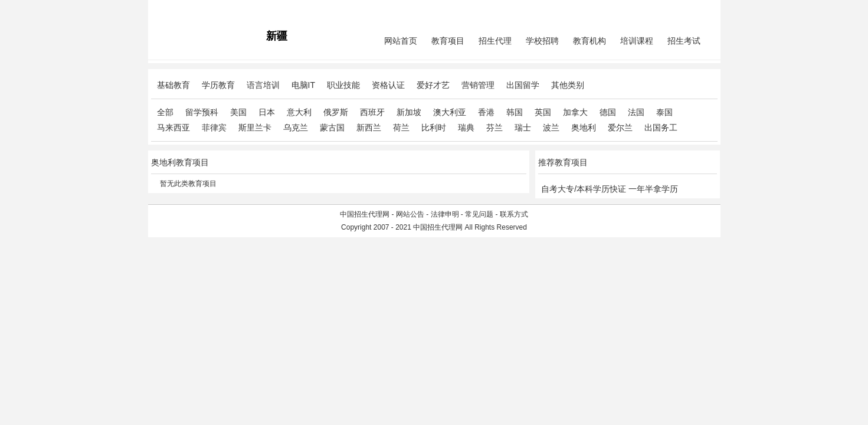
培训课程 (637, 41)
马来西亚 (173, 127)
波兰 (551, 127)
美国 (238, 112)
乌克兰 (296, 127)
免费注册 (703, 9)
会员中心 (673, 9)
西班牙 (372, 112)
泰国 (664, 112)
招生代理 (495, 41)
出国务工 (661, 127)
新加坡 (409, 112)
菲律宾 (214, 127)
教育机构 (589, 41)
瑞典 (466, 127)
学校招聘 (542, 41)
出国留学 (523, 85)
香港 (486, 112)
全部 (165, 112)
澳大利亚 (450, 112)
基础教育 (173, 85)
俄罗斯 (336, 112)
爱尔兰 (620, 127)
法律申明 (445, 214)
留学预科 (202, 112)
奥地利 (584, 127)
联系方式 (514, 214)
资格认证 (388, 85)
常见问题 (479, 214)
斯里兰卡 (255, 127)
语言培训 (263, 85)
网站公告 (410, 214)
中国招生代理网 (365, 214)
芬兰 (494, 127)
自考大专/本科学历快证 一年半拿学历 (610, 189)
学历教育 (218, 85)
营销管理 (478, 85)
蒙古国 (332, 127)
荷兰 (401, 127)
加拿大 (575, 112)
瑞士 (523, 127)
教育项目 (448, 41)
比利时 (434, 127)
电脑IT (303, 85)
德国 (608, 112)
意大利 (299, 112)
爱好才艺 (433, 85)
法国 (636, 112)
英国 (543, 112)
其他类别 (568, 85)
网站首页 (401, 41)
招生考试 (684, 41)
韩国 (515, 112)
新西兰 (369, 127)
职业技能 (343, 85)
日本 (267, 112)
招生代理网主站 (176, 9)
